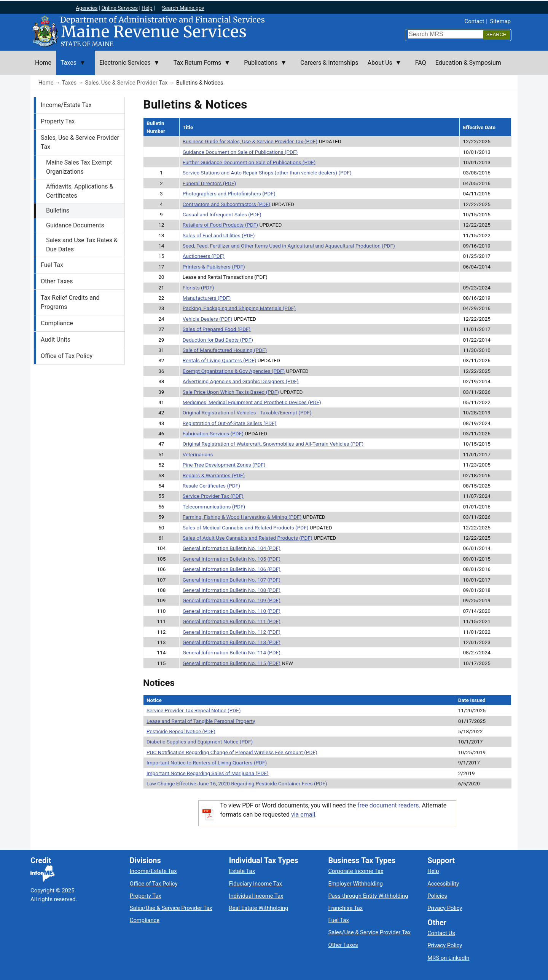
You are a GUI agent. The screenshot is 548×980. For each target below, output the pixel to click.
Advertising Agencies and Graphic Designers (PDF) (241, 381)
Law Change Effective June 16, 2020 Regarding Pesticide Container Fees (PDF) (237, 783)
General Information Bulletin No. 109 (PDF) (232, 600)
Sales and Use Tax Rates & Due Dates (82, 245)
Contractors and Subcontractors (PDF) (227, 204)
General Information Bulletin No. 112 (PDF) (232, 632)
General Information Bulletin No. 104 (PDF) (232, 548)
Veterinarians (198, 454)
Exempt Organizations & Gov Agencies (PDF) (234, 371)
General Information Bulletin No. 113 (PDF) (232, 642)
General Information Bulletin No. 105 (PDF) (232, 559)
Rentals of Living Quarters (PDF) (220, 360)
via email (303, 815)
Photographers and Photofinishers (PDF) (229, 193)
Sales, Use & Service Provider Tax (126, 83)
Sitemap (500, 21)
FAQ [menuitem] (421, 63)
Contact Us (441, 933)
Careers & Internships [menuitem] (329, 63)
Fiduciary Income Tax (256, 884)
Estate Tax (242, 871)
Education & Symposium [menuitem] (468, 63)
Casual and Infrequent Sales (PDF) (222, 214)
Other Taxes (57, 281)
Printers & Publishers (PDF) (214, 267)
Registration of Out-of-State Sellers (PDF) (230, 423)
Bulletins (58, 210)
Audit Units (56, 340)
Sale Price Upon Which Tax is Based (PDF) (231, 392)
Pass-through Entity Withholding (368, 896)
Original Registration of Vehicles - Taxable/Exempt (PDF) (247, 412)
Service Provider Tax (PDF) (213, 496)
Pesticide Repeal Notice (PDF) (181, 731)
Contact (475, 21)
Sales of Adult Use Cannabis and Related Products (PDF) (248, 538)
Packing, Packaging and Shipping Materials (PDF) (239, 308)
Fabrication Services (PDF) (213, 433)
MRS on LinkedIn (448, 958)
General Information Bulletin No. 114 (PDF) (232, 652)
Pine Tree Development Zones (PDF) (224, 465)
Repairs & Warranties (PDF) (214, 475)
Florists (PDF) (198, 288)
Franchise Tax (345, 908)
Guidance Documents (75, 225)
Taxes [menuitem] (71, 67)
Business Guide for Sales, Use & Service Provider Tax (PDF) (250, 141)
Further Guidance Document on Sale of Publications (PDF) (249, 162)
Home (46, 83)
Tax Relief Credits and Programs (70, 302)
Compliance (57, 323)
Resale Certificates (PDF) (211, 486)
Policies (437, 896)
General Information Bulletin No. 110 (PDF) (232, 611)
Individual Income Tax (256, 896)
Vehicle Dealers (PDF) (208, 319)
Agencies (87, 8)
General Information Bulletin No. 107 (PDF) (232, 580)
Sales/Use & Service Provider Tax (171, 908)
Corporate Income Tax (356, 871)
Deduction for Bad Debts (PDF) (218, 340)
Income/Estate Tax (66, 105)
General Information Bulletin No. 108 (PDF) (232, 590)
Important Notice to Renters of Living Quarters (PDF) (207, 763)
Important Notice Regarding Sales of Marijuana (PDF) (208, 773)
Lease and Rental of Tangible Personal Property (201, 721)
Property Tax (58, 121)
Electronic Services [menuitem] (127, 67)
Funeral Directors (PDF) (209, 183)
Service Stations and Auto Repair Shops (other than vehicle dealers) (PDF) (267, 173)
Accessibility (443, 884)
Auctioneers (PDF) (204, 256)
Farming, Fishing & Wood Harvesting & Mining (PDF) (242, 517)
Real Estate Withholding (259, 908)
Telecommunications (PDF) (214, 507)
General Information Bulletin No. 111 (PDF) (232, 621)
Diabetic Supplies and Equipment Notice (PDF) (200, 742)
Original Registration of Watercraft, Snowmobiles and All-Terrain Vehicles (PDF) (273, 444)
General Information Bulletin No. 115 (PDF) (232, 663)
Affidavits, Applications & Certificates (80, 191)
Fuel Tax (52, 265)
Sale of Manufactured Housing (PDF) (225, 350)
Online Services (119, 8)
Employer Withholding (355, 884)
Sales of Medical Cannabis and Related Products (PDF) (246, 528)
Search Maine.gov (183, 8)
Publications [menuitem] (263, 67)
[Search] (496, 35)
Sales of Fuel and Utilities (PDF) (219, 235)
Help (147, 8)
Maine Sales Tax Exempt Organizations (79, 167)
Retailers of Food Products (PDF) (220, 225)
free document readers (388, 805)
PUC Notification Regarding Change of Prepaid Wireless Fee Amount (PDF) (232, 752)
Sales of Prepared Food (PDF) (217, 329)
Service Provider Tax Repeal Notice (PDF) (194, 710)
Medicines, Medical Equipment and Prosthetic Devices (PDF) (252, 402)
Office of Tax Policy (67, 356)
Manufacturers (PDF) (207, 298)
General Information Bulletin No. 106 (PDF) (232, 569)
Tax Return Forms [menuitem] (200, 67)
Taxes (69, 83)
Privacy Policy (445, 908)
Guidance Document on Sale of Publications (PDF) (240, 152)
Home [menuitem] (43, 63)
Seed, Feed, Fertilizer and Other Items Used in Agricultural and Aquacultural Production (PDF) (289, 246)
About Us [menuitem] (382, 67)
